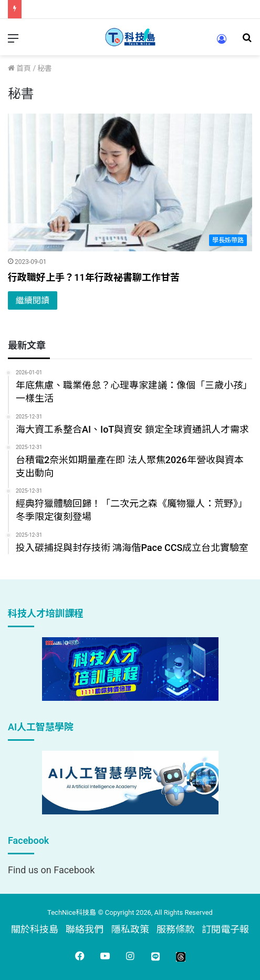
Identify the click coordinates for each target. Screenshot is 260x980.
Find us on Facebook (51, 870)
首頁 (19, 68)
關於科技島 (35, 929)
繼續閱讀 (33, 300)
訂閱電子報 (225, 929)
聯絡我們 (85, 929)
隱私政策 (130, 929)
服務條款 (175, 929)
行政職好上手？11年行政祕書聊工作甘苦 (94, 277)
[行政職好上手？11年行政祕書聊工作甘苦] (130, 182)
